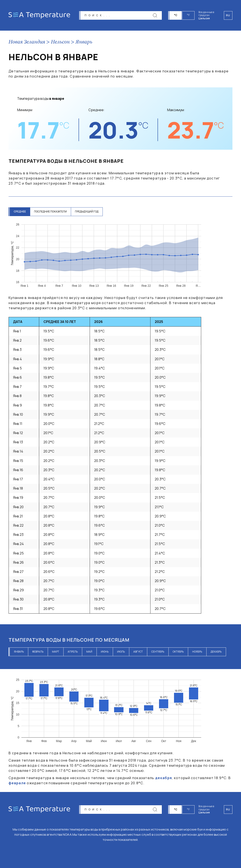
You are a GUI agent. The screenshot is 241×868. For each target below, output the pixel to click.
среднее (20, 211)
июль (121, 652)
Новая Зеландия (27, 42)
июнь (105, 652)
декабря (164, 778)
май (89, 652)
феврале (17, 783)
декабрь (216, 652)
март (56, 652)
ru (228, 809)
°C (176, 15)
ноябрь (197, 652)
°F (189, 15)
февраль (38, 652)
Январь (84, 42)
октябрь (178, 652)
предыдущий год (88, 211)
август (138, 652)
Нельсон (60, 42)
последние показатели (51, 211)
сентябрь (158, 652)
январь (19, 652)
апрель (73, 652)
